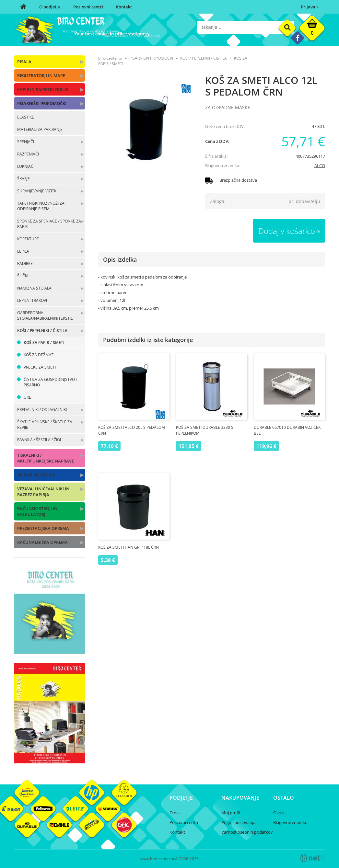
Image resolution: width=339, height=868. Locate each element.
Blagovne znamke (290, 822)
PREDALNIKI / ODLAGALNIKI (42, 410)
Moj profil (231, 813)
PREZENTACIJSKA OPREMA (43, 528)
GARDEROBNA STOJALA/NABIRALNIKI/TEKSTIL (45, 315)
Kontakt (124, 7)
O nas (175, 813)
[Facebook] (297, 38)
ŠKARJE (23, 179)
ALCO (320, 166)
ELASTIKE (26, 117)
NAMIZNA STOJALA (34, 288)
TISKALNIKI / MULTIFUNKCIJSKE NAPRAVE (46, 458)
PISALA (24, 62)
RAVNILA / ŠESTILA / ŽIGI (39, 440)
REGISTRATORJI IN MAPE (41, 75)
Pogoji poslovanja (238, 822)
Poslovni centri (88, 7)
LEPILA (23, 251)
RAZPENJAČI (28, 154)
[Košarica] (312, 30)
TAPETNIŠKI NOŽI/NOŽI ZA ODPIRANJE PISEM (41, 206)
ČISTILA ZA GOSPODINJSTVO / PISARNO (50, 382)
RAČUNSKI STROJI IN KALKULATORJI (37, 511)
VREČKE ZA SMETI (40, 367)
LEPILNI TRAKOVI (32, 300)
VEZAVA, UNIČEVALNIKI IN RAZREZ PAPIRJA (43, 492)
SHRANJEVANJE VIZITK (37, 191)
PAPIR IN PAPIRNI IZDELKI (43, 89)
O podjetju (50, 7)
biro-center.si (110, 58)
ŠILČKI (23, 276)
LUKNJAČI (26, 166)
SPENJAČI (26, 142)
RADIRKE (25, 263)
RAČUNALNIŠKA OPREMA (42, 542)
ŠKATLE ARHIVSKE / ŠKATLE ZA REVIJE (45, 425)
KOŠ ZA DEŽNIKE (39, 355)
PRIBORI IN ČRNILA (36, 475)
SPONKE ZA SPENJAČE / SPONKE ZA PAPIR (49, 224)
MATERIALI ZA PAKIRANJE (40, 129)
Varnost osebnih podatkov (247, 832)
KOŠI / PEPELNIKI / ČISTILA (42, 331)
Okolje (279, 813)
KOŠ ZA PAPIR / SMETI (44, 343)
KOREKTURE (28, 239)
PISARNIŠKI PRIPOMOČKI (42, 103)
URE (27, 397)
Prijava (310, 7)
